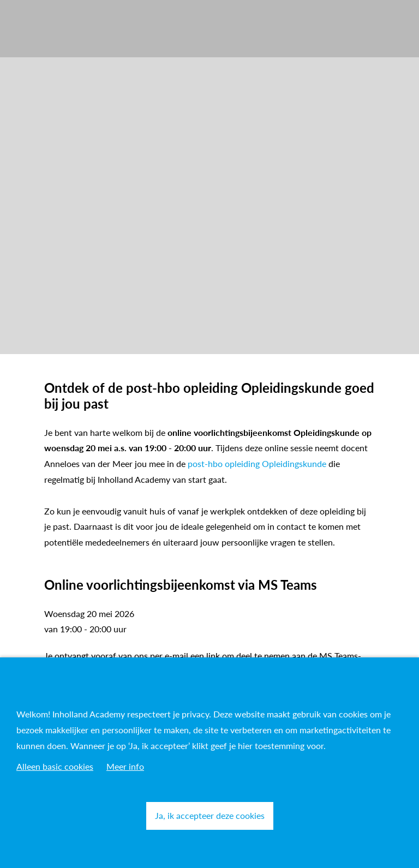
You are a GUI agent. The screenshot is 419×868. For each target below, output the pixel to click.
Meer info (125, 766)
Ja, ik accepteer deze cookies (210, 815)
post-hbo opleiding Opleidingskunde (257, 463)
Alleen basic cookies (55, 766)
